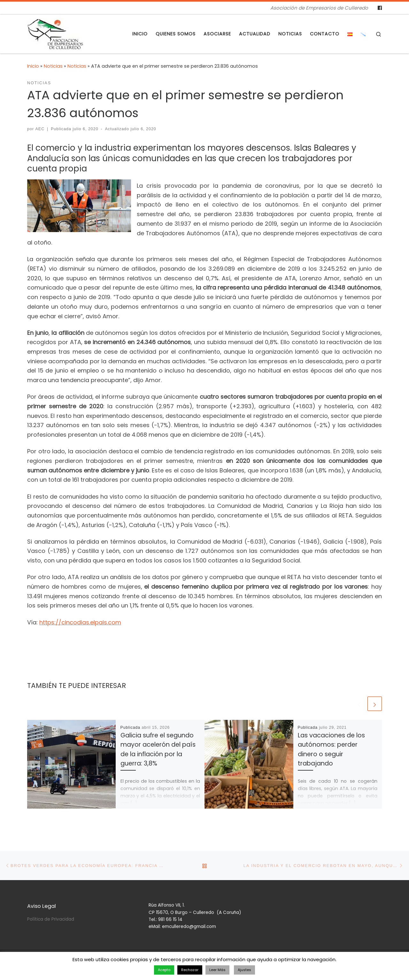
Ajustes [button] (244, 970)
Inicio (33, 66)
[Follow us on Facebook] (380, 8)
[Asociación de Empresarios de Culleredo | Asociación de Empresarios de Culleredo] (55, 33)
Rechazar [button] (190, 970)
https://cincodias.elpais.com (80, 622)
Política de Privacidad (51, 919)
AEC (40, 129)
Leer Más (217, 970)
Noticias (53, 66)
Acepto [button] (164, 970)
